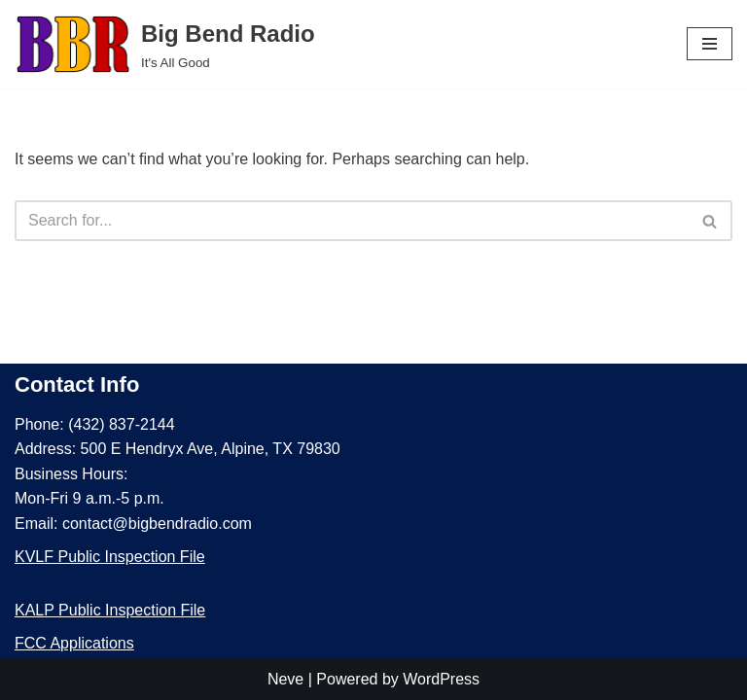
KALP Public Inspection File (110, 610)
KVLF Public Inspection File (110, 557)
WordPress (441, 679)
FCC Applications (74, 643)
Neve (285, 679)
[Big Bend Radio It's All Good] (165, 44)
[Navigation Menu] (710, 44)
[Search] (352, 221)
